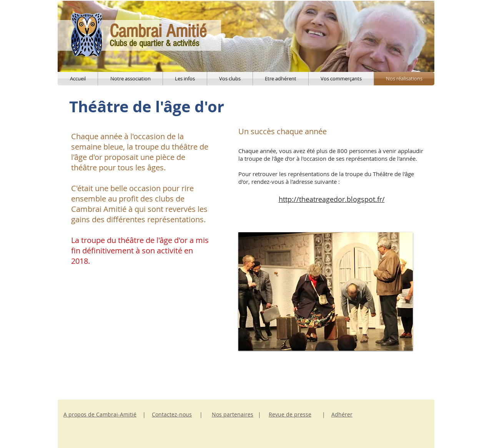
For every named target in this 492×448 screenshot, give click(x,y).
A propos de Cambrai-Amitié (100, 414)
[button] (326, 291)
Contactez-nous (172, 414)
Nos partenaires (233, 414)
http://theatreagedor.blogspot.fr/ (332, 199)
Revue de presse (290, 414)
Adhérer (342, 414)
